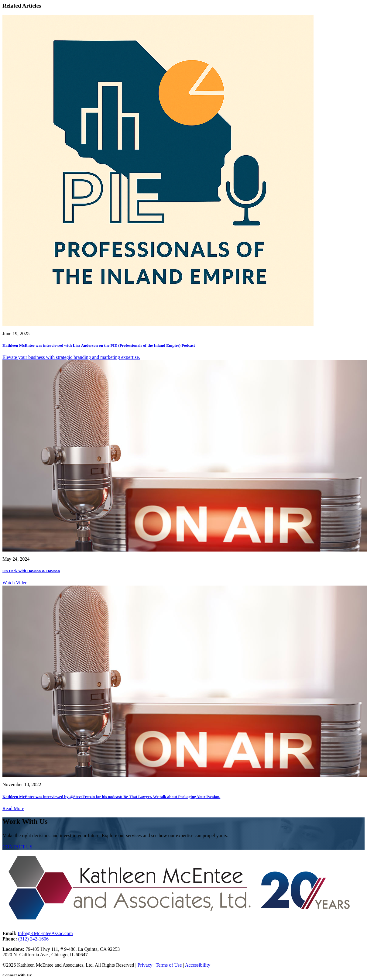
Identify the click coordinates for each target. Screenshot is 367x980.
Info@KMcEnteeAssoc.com (45, 933)
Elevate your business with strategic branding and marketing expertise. (71, 357)
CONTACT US (17, 847)
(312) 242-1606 (33, 939)
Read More (13, 808)
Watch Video (15, 583)
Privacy (145, 965)
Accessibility (198, 965)
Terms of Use (169, 965)
